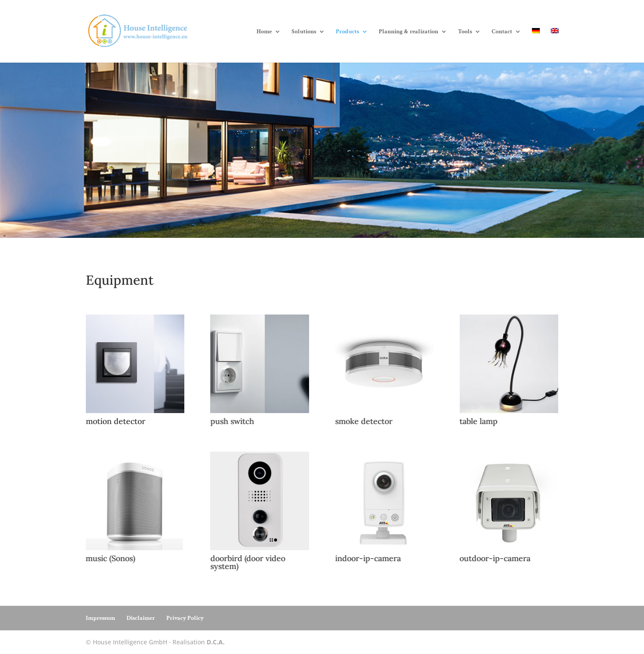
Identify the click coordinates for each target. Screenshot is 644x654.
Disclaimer (141, 618)
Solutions (304, 32)
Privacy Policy (185, 618)
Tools (465, 32)
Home (264, 32)
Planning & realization (408, 32)
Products (347, 32)
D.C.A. (216, 642)
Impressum (100, 618)
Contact (502, 32)
